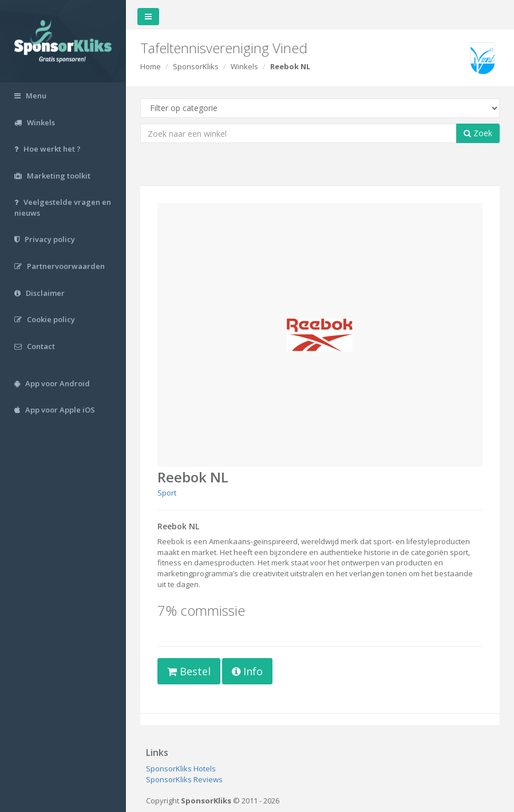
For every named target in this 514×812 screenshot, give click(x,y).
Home (151, 66)
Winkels (244, 66)
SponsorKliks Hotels (181, 769)
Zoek (478, 133)
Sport (167, 493)
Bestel (189, 671)
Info (247, 671)
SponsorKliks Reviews (184, 779)
